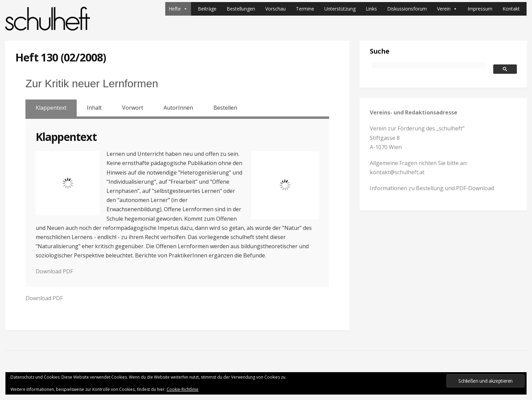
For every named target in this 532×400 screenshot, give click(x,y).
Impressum (480, 9)
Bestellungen (241, 9)
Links (371, 9)
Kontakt (511, 9)
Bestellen (225, 108)
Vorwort (133, 108)
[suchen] (429, 65)
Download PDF (54, 271)
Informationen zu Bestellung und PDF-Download (432, 188)
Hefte (178, 9)
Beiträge (207, 9)
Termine (305, 9)
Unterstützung (340, 9)
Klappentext (51, 108)
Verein (447, 9)
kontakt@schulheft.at (397, 172)
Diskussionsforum (407, 9)
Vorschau (275, 9)
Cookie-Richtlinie (183, 389)
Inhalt (94, 108)
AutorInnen (178, 108)
